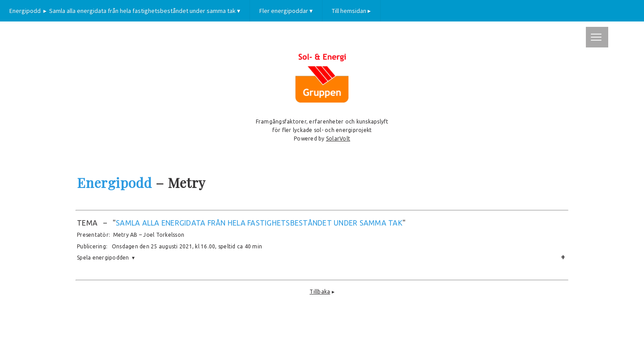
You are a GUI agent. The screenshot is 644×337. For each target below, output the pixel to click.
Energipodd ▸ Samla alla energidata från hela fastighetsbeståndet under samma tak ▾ (125, 11)
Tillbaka (320, 292)
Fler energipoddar (286, 11)
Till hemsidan (351, 11)
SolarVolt (338, 139)
